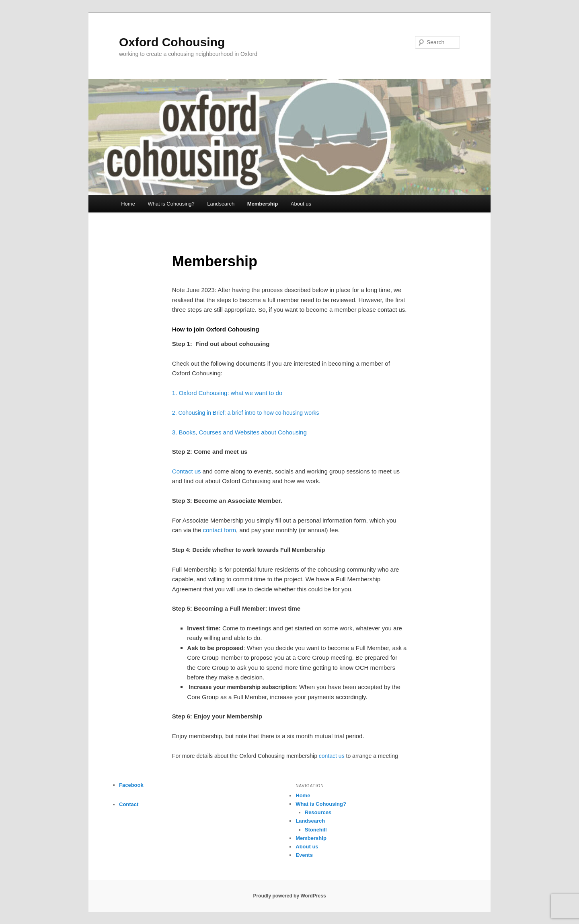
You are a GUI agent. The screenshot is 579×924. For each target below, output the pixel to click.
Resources (318, 812)
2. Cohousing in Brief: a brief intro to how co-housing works (246, 413)
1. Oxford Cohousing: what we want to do (227, 393)
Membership (263, 204)
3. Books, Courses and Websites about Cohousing (239, 432)
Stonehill (316, 830)
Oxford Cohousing (172, 42)
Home (128, 204)
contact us (332, 756)
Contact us (187, 471)
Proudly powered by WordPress (289, 896)
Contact (129, 804)
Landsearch (221, 204)
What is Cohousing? (171, 204)
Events (304, 855)
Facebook (131, 785)
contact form (220, 530)
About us (301, 204)
